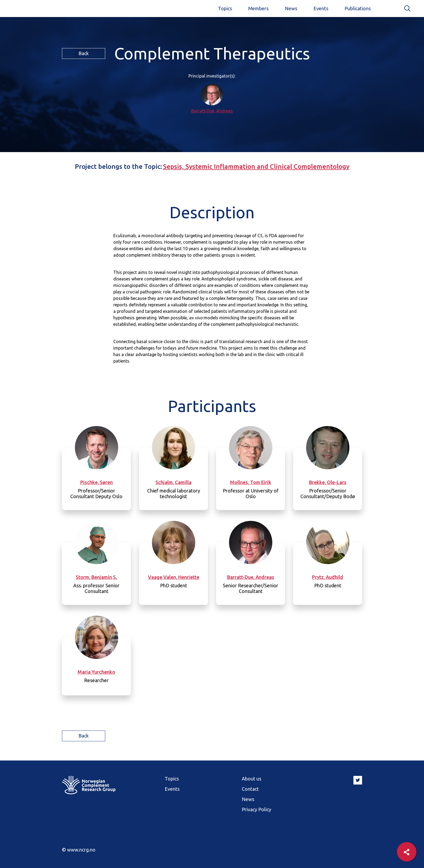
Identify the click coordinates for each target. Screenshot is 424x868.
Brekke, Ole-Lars (328, 482)
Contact (250, 789)
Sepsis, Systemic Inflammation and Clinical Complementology (256, 167)
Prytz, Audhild (328, 577)
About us (251, 779)
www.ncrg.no (81, 850)
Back (84, 53)
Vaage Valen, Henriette (174, 577)
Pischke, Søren (97, 482)
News (291, 8)
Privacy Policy (256, 809)
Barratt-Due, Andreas (212, 111)
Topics (225, 8)
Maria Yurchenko (96, 672)
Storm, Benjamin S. (96, 577)
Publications (358, 8)
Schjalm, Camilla (173, 482)
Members (258, 8)
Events (321, 8)
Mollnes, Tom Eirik (251, 482)
